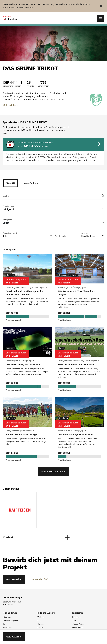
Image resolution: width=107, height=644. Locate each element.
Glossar (41, 624)
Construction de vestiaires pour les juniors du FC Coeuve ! (24, 293)
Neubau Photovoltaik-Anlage (21, 434)
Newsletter (7, 627)
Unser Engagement (11, 621)
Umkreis (84, 233)
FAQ (39, 621)
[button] (101, 18)
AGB (74, 621)
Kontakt (41, 627)
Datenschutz (78, 627)
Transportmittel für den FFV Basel (76, 364)
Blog (5, 624)
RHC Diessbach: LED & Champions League (76, 293)
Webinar (41, 617)
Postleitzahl (61, 236)
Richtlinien (77, 617)
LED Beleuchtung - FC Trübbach (23, 364)
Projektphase (8, 206)
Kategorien (7, 220)
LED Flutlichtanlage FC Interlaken (76, 434)
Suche (6, 196)
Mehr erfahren (26, 8)
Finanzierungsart (10, 233)
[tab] (10, 183)
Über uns (7, 617)
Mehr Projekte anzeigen (54, 472)
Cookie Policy (78, 624)
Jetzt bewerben (14, 579)
